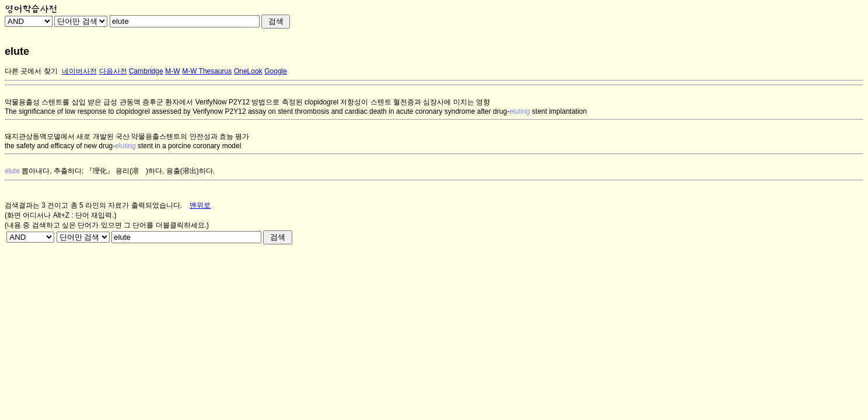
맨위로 (200, 205)
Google (276, 71)
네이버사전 (79, 71)
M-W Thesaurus (207, 71)
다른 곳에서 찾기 (31, 71)
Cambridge (146, 71)
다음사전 (113, 71)
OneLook (248, 71)
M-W (172, 71)
